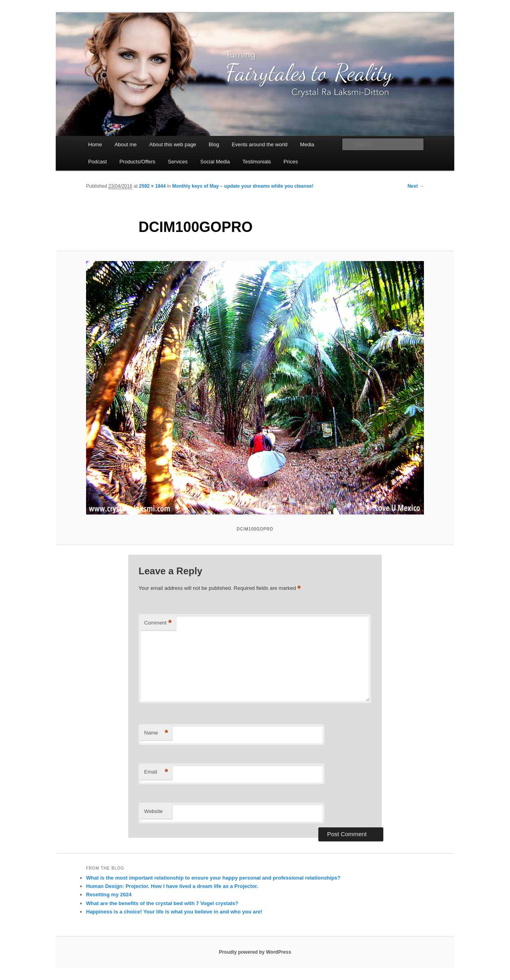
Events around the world (259, 144)
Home (95, 144)
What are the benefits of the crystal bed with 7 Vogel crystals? (162, 903)
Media (307, 144)
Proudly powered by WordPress (255, 952)
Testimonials (257, 162)
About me (126, 144)
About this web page (173, 144)
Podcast (97, 162)
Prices (291, 162)
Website (154, 811)
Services (178, 162)
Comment (158, 623)
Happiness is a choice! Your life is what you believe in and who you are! (174, 912)
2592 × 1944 (152, 186)
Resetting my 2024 (109, 895)
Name (156, 733)
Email (156, 772)
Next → (416, 186)
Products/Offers (137, 162)
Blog (214, 144)
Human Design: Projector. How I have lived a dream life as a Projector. (172, 886)
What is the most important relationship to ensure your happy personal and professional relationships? (213, 878)
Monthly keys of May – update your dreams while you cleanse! (243, 186)
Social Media (215, 162)
